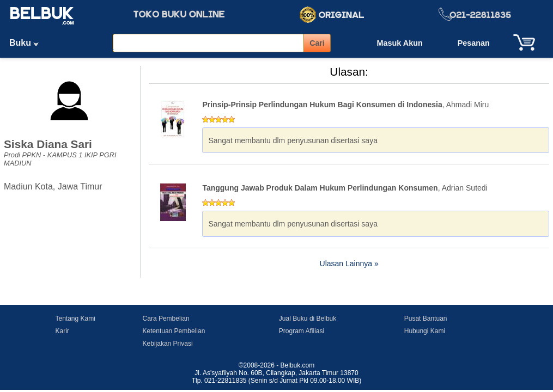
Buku (28, 43)
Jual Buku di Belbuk (308, 318)
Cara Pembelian (166, 318)
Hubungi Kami (425, 331)
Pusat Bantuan (426, 318)
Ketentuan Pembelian (174, 331)
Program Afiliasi (302, 331)
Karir (62, 331)
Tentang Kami (75, 318)
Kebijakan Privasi (168, 344)
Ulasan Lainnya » (349, 264)
